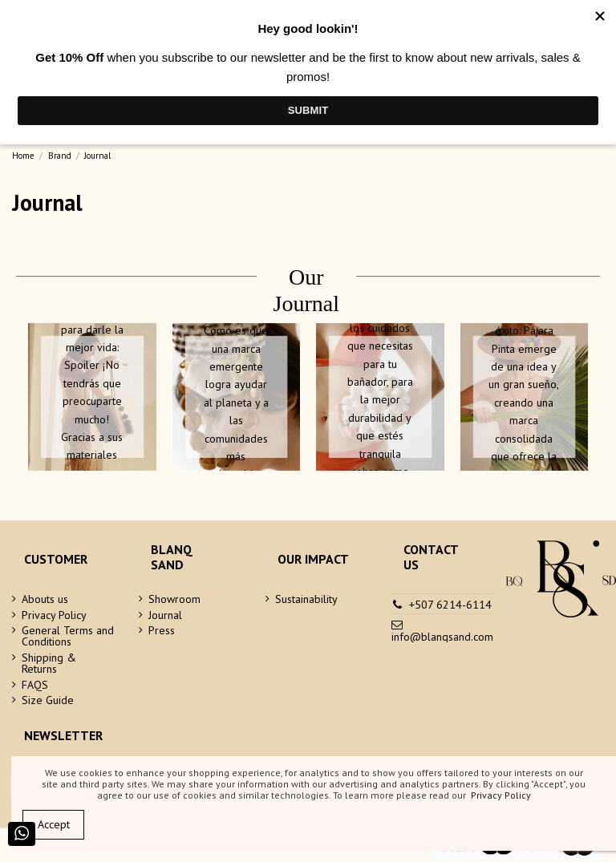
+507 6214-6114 (450, 605)
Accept (54, 824)
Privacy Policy (54, 615)
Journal (165, 615)
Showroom (174, 599)
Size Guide (48, 700)
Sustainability (306, 599)
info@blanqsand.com (442, 637)
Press (162, 630)
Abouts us (45, 599)
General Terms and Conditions (68, 636)
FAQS (35, 685)
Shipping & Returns (49, 663)
